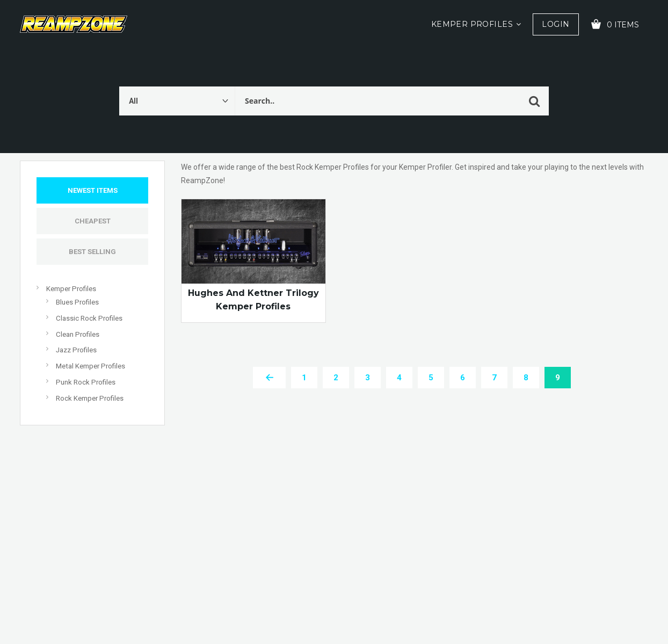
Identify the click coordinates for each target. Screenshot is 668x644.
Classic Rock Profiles (89, 318)
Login (556, 24)
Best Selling (92, 252)
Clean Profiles (78, 334)
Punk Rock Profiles (86, 382)
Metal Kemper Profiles (90, 366)
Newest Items (93, 190)
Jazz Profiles (76, 350)
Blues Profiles (77, 302)
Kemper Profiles (472, 24)
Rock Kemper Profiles (90, 398)
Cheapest (93, 221)
